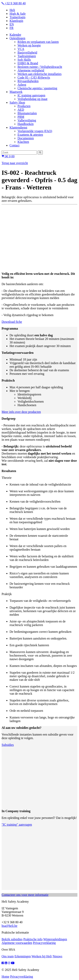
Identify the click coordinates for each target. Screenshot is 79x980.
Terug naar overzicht (15, 163)
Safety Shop (17, 102)
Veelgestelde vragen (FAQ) (35, 131)
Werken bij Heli (42, 956)
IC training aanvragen (31, 95)
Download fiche (12, 322)
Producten (24, 106)
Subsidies (8, 745)
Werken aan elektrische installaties (39, 74)
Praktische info (33, 939)
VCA (21, 49)
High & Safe (18, 14)
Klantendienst (18, 127)
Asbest (22, 85)
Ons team (8, 956)
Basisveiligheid (27, 52)
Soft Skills (24, 60)
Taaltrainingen (27, 56)
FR (12, 28)
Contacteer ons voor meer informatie (25, 895)
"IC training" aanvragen (17, 825)
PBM (21, 117)
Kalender (15, 35)
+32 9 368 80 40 (14, 3)
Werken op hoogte (29, 45)
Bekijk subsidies (12, 939)
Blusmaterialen (27, 113)
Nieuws (57, 956)
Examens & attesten (30, 135)
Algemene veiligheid (31, 70)
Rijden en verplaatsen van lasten (38, 42)
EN (12, 24)
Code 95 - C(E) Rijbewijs (34, 77)
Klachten (23, 142)
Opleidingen (17, 38)
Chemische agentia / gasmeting (37, 88)
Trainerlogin (17, 17)
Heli (12, 10)
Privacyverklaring (44, 943)
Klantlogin (16, 21)
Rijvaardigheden (28, 81)
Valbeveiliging (27, 120)
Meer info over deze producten (21, 412)
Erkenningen (23, 956)
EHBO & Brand (28, 63)
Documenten (26, 138)
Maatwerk (16, 92)
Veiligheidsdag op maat (32, 99)
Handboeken (26, 124)
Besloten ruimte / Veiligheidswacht (40, 67)
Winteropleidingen (55, 939)
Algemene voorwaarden (17, 943)
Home (5, 977)
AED (21, 110)
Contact (15, 145)
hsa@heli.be (9, 926)
